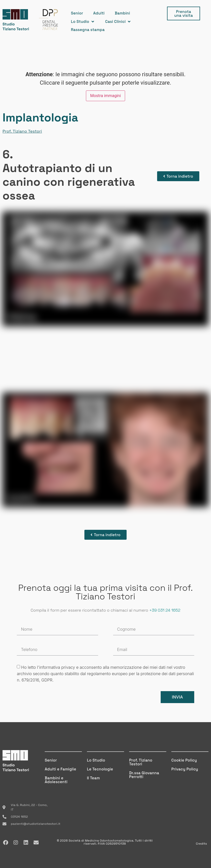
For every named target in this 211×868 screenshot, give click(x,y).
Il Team (93, 778)
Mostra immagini (106, 96)
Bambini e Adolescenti (56, 780)
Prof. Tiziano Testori (22, 131)
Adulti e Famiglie (61, 769)
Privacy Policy (185, 769)
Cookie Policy (184, 760)
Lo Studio (96, 760)
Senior (51, 760)
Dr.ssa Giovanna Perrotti (144, 775)
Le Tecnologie (100, 769)
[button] (83, 22)
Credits (201, 844)
